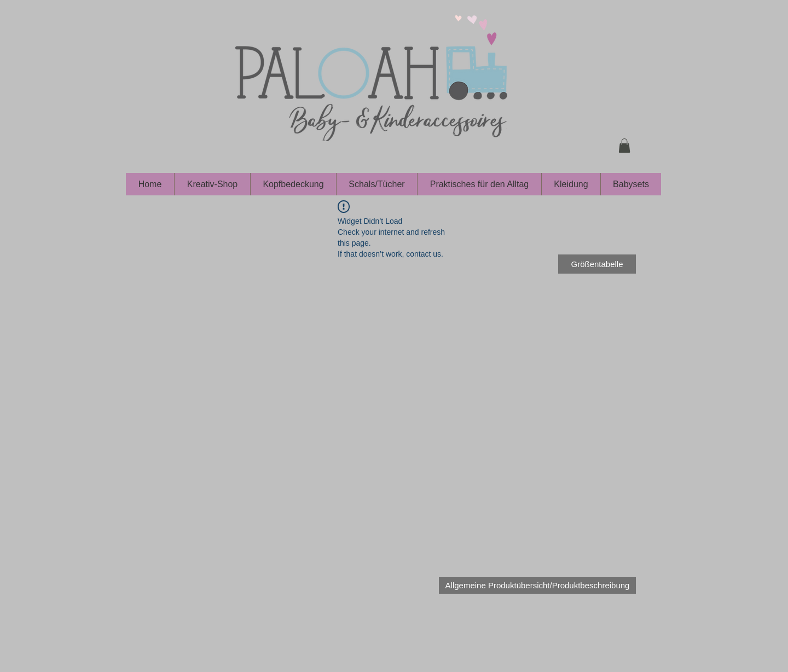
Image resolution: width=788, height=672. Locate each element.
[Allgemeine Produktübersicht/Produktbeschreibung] (537, 585)
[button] (624, 146)
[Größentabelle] (597, 264)
